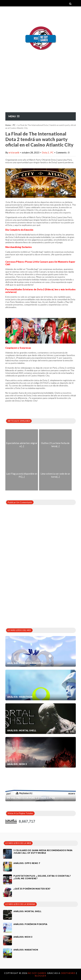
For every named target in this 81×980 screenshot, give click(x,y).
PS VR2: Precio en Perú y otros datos (31, 798)
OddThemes (68, 973)
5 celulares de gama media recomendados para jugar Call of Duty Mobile (43, 852)
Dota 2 (46, 152)
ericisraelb (14, 152)
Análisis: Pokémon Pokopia (25, 663)
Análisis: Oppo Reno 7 (27, 863)
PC (14, 125)
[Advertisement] (40, 89)
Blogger (40, 976)
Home (8, 125)
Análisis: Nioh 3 (17, 764)
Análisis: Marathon (20, 697)
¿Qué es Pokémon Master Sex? (32, 889)
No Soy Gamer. (38, 973)
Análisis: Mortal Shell (22, 730)
